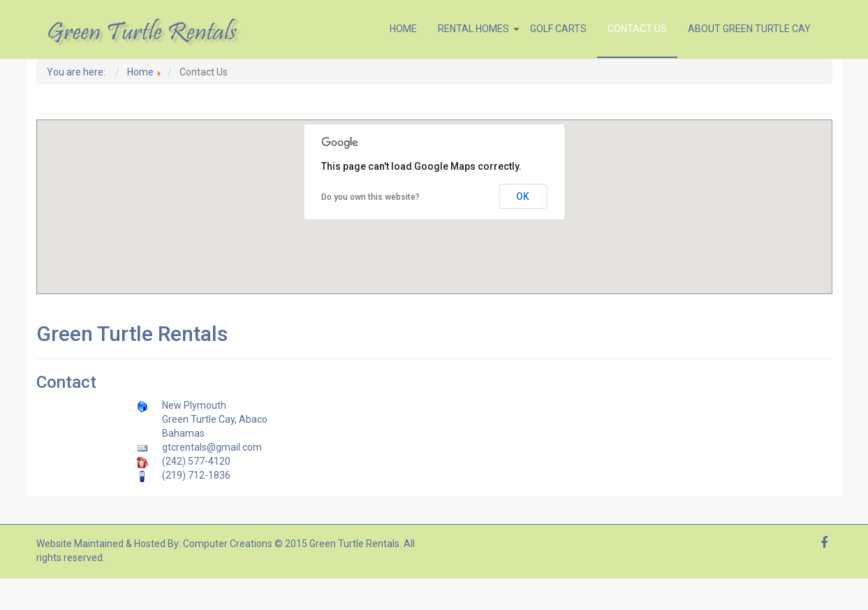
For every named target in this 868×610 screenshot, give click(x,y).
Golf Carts (558, 29)
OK (523, 196)
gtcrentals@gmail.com (212, 447)
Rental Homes (479, 29)
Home (403, 29)
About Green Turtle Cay (749, 29)
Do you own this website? (370, 197)
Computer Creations (228, 544)
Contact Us (637, 29)
